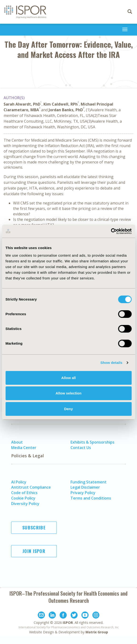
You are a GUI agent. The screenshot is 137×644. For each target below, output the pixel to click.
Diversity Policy (25, 504)
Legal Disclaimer (85, 487)
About (17, 442)
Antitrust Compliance (31, 487)
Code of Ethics (24, 493)
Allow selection (68, 393)
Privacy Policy (83, 493)
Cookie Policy (23, 498)
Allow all (68, 378)
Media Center (24, 448)
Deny (68, 409)
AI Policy (19, 482)
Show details (111, 363)
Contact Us (81, 448)
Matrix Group (97, 632)
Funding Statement (89, 482)
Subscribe (34, 528)
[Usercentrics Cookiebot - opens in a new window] (111, 231)
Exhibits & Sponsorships (92, 442)
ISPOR (68, 623)
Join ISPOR (34, 551)
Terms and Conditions (91, 498)
